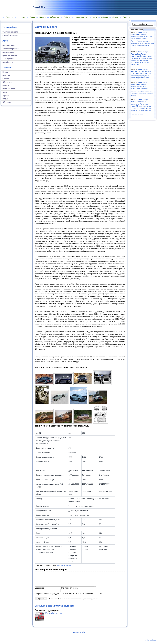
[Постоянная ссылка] (64, 565)
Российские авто (55, 616)
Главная (9, 17)
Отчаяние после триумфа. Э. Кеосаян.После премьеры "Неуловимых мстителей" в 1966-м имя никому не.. (142, 58)
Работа (67, 17)
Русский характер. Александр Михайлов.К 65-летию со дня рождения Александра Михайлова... (141, 74)
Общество (55, 17)
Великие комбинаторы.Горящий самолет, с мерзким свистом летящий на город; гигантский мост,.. (142, 89)
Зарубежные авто (46, 27)
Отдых (115, 17)
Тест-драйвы (10, 27)
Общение (127, 17)
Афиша (105, 17)
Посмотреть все (137, 115)
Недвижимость (81, 17)
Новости (21, 17)
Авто (95, 17)
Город (32, 17)
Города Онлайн (78, 635)
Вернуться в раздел (55, 608)
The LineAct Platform (150, 643)
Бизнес (43, 17)
